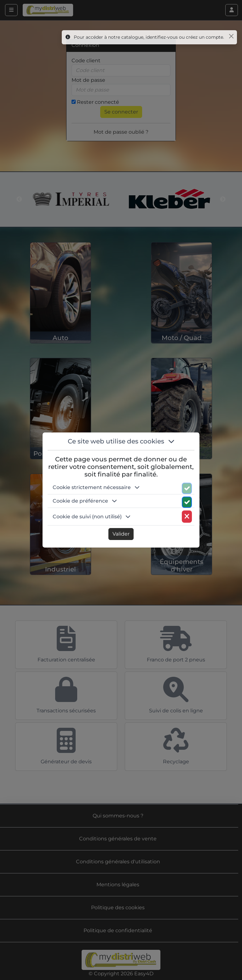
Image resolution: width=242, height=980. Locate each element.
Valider (121, 534)
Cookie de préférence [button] (85, 501)
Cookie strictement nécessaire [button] (96, 487)
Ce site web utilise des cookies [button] (121, 441)
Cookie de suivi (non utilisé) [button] (92, 517)
